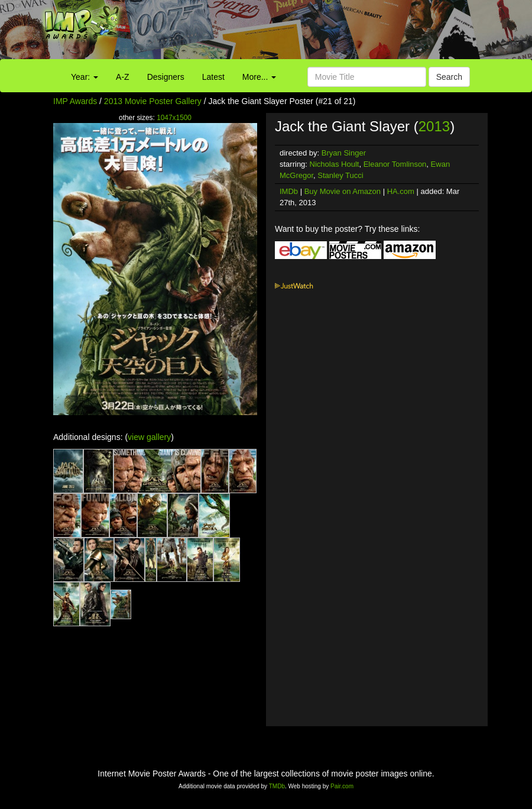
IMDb (289, 191)
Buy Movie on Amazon (343, 191)
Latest (213, 77)
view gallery (149, 437)
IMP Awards (75, 101)
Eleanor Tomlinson (395, 164)
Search (449, 77)
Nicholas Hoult (335, 164)
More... (259, 77)
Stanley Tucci (340, 175)
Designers (166, 77)
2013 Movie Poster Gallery (153, 101)
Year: (85, 77)
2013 (434, 126)
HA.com (401, 191)
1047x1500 (174, 118)
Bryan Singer (344, 153)
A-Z (123, 77)
